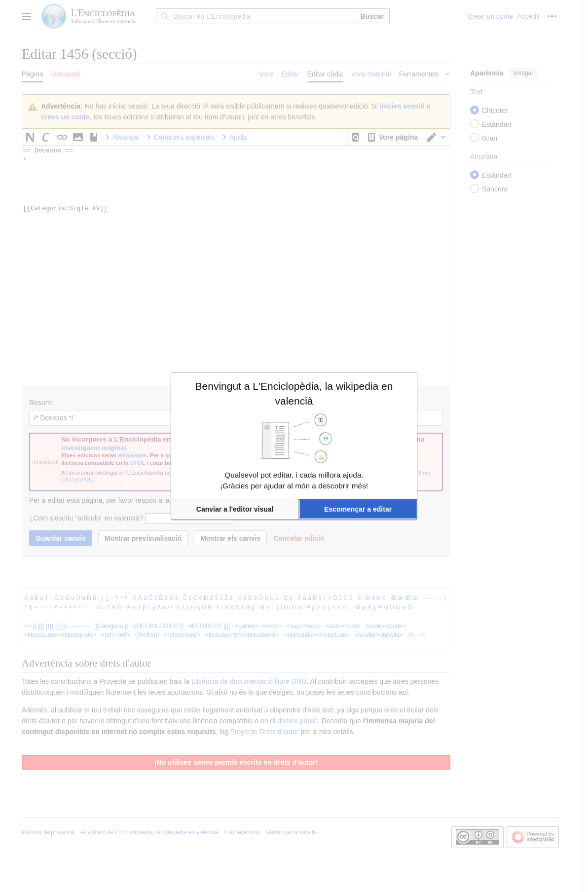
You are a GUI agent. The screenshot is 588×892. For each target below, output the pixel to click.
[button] (235, 509)
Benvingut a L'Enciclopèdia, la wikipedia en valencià (294, 393)
